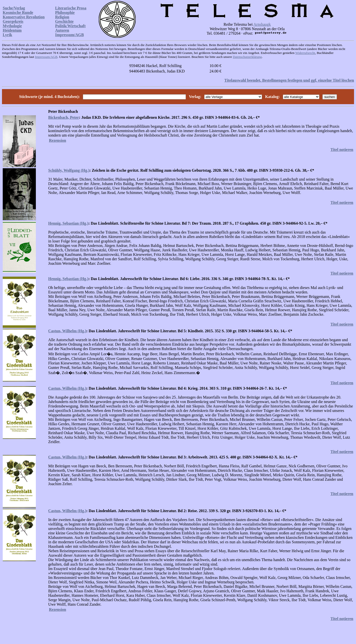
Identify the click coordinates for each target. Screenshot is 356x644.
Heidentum (12, 30)
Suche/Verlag (14, 8)
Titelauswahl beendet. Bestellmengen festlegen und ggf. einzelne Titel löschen (289, 80)
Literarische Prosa (71, 8)
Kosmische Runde (18, 12)
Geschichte (64, 21)
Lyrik (7, 35)
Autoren (62, 30)
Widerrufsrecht (305, 53)
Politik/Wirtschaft (70, 26)
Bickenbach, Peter (64, 117)
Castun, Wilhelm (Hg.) (67, 331)
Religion (62, 17)
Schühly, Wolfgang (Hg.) (69, 170)
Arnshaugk (262, 24)
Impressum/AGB (69, 35)
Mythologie (12, 26)
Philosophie (65, 12)
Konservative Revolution (24, 17)
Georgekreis (13, 21)
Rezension (57, 140)
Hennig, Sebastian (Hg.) (68, 223)
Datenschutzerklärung (247, 57)
